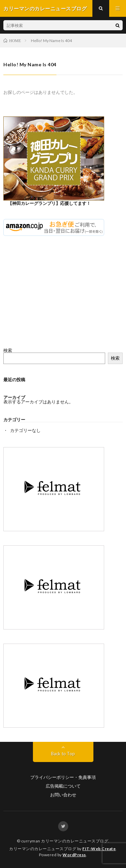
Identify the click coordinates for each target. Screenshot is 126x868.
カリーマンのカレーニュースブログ (75, 841)
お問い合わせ (63, 795)
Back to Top (63, 754)
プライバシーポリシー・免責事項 (63, 777)
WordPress (74, 855)
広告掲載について (63, 786)
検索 (8, 350)
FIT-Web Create (99, 849)
